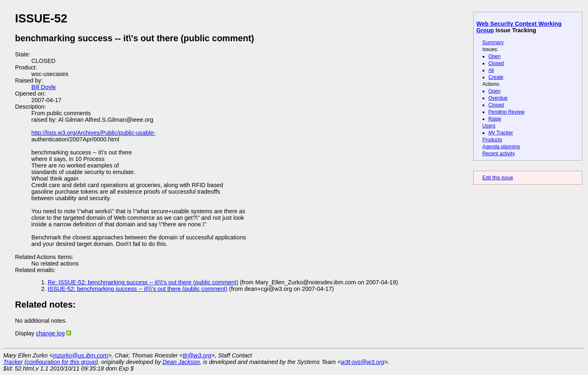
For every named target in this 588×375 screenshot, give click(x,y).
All (491, 70)
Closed (496, 63)
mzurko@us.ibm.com (80, 355)
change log (50, 333)
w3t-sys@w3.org (363, 362)
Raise (495, 119)
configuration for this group (61, 362)
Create (496, 77)
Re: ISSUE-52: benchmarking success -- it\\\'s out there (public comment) (143, 282)
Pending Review (506, 112)
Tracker (501, 133)
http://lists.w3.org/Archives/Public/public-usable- (94, 133)
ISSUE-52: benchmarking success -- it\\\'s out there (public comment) (138, 289)
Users (489, 126)
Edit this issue (498, 178)
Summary (493, 42)
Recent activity (499, 154)
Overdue (498, 98)
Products (492, 140)
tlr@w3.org (197, 355)
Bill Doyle (44, 87)
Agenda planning (501, 147)
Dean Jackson (181, 362)
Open (494, 56)
